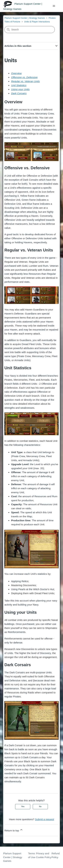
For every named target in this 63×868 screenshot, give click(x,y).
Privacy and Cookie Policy (44, 855)
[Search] (30, 30)
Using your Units (20, 89)
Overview (16, 73)
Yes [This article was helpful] (23, 807)
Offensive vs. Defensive (24, 77)
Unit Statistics (19, 85)
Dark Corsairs (19, 93)
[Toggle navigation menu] (54, 6)
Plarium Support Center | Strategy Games (25, 18)
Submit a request (44, 819)
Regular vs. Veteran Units (25, 81)
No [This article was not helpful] (40, 807)
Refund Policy (56, 855)
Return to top (14, 830)
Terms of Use (32, 855)
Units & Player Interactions (37, 22)
